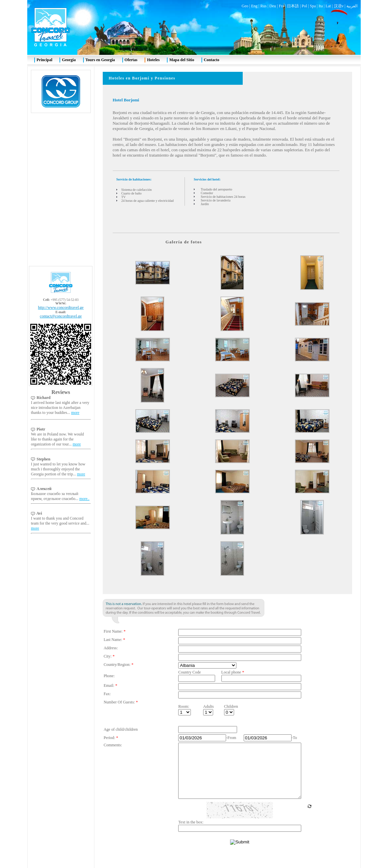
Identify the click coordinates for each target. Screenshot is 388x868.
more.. (84, 499)
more (75, 413)
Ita (321, 6)
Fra (281, 6)
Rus (263, 6)
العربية (352, 6)
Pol (304, 6)
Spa (313, 6)
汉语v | (340, 6)
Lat (328, 6)
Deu (273, 6)
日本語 (293, 6)
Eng (254, 6)
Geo (245, 6)
